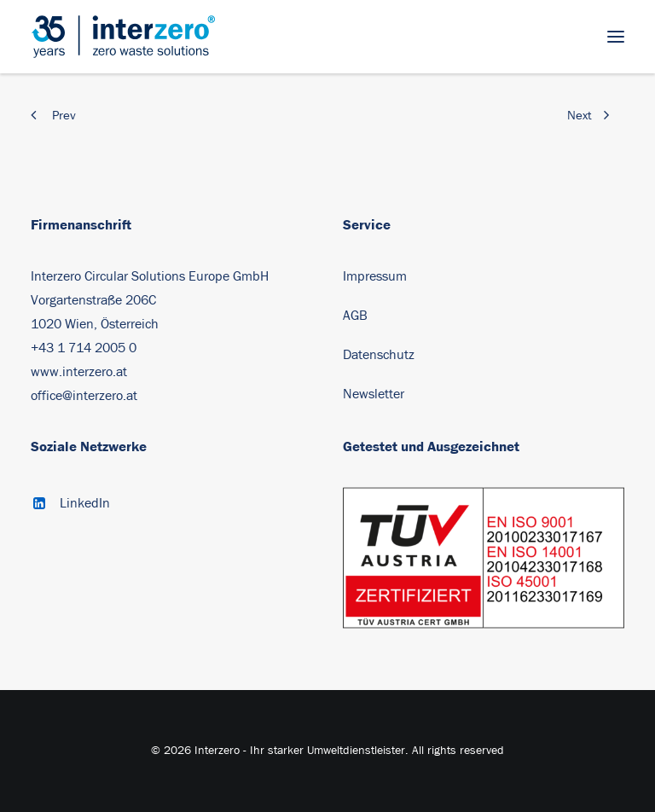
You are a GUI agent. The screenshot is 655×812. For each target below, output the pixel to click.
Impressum (375, 276)
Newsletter (374, 394)
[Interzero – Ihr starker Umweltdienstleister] (123, 37)
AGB (355, 316)
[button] (616, 37)
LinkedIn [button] (85, 503)
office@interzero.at (84, 396)
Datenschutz (379, 355)
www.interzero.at (79, 372)
